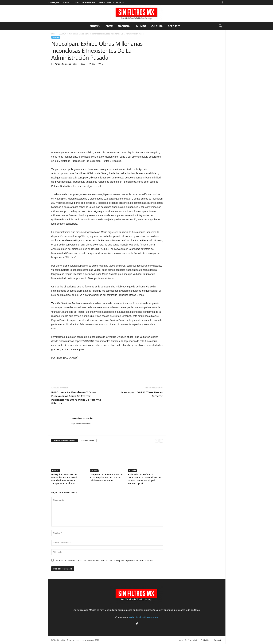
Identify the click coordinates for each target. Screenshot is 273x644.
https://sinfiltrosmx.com (81, 423)
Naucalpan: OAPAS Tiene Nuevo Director (142, 394)
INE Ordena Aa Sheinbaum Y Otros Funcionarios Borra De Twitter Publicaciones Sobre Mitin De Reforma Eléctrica (76, 398)
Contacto (119, 3)
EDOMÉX (95, 26)
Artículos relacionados (65, 441)
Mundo (141, 26)
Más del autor (87, 441)
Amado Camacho (63, 64)
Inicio (54, 34)
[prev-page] (157, 441)
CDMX (109, 26)
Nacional (125, 26)
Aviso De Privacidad (86, 3)
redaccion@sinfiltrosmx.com (144, 617)
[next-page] (161, 441)
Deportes (174, 26)
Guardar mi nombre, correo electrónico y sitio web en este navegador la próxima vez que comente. (105, 561)
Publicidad (105, 3)
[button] (220, 26)
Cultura (157, 26)
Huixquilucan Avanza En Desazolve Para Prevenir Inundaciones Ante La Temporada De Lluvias (65, 479)
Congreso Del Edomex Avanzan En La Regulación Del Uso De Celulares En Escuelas (106, 477)
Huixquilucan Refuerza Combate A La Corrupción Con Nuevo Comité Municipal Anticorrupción (144, 479)
